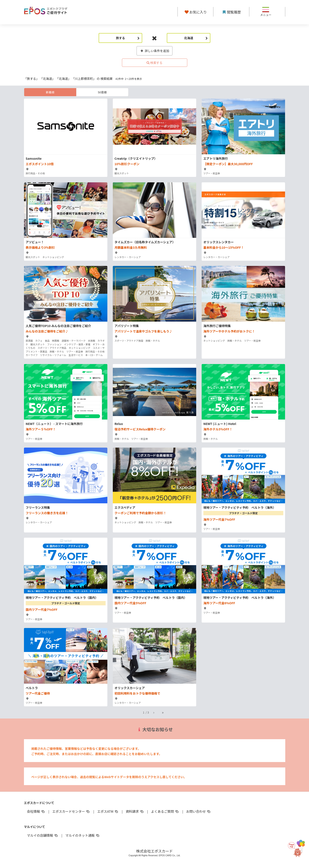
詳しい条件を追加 (154, 51)
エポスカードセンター (71, 811)
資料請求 (135, 811)
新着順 (50, 92)
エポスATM (108, 811)
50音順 (102, 92)
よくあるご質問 (165, 811)
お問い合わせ (199, 811)
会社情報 (36, 811)
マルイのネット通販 (83, 835)
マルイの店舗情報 (43, 835)
